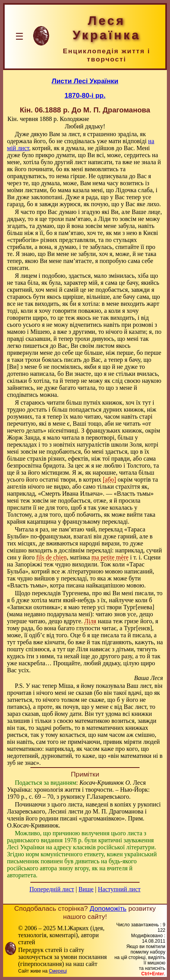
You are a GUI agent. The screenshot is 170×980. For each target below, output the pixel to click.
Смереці (58, 971)
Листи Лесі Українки (85, 81)
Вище (86, 889)
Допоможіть (108, 908)
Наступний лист (119, 889)
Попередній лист (52, 889)
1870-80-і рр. (85, 95)
